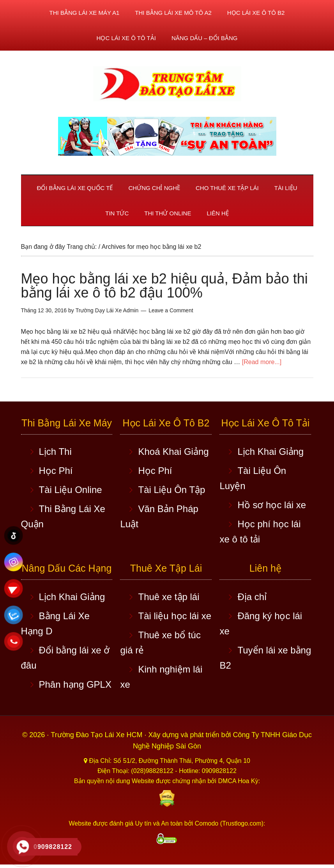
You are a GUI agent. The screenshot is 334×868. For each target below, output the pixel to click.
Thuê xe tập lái (169, 597)
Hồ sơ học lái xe (272, 505)
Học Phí (56, 471)
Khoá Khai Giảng (173, 452)
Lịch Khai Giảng (270, 452)
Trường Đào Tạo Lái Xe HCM (97, 735)
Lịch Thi (55, 452)
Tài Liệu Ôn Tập (171, 490)
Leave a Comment (171, 310)
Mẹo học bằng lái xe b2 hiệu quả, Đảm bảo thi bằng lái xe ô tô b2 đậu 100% (164, 286)
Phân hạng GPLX (75, 684)
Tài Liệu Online (71, 490)
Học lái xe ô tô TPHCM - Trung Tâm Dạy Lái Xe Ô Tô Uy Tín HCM (167, 84)
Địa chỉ (252, 597)
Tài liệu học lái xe (175, 616)
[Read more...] (262, 362)
